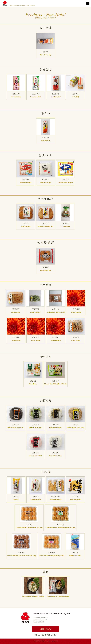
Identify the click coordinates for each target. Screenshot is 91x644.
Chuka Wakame (35, 312)
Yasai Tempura (26, 226)
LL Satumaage (65, 226)
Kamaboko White (36, 97)
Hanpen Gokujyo (45, 183)
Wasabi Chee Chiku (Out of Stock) (55, 384)
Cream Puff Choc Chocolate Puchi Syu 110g (22, 556)
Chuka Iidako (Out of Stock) (56, 312)
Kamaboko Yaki (56, 97)
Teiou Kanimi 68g (45, 55)
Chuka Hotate (16, 340)
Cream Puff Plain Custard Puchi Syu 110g (29, 528)
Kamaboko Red (16, 97)
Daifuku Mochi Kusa (36, 428)
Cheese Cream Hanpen (65, 183)
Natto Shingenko (75, 500)
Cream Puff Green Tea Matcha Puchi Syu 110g (61, 528)
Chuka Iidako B (76, 312)
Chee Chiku (33, 384)
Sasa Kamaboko (36, 500)
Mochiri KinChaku (56, 500)
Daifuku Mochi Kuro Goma (16, 428)
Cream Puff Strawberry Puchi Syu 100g (52, 556)
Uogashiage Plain (45, 270)
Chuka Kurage (15, 312)
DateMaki (16, 500)
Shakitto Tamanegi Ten (45, 226)
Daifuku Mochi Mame (55, 428)
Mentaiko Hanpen (26, 183)
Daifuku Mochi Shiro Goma (76, 428)
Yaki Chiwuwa (45, 141)
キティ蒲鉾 (75, 97)
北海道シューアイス (75, 556)
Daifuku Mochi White (55, 456)
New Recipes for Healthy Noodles (33, 596)
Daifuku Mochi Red (36, 456)
